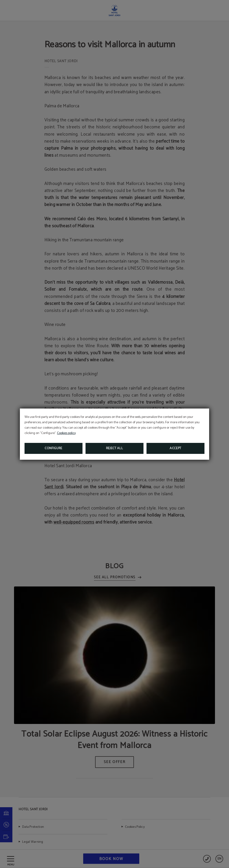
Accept (175, 448)
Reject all (115, 448)
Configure (54, 448)
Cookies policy (66, 433)
